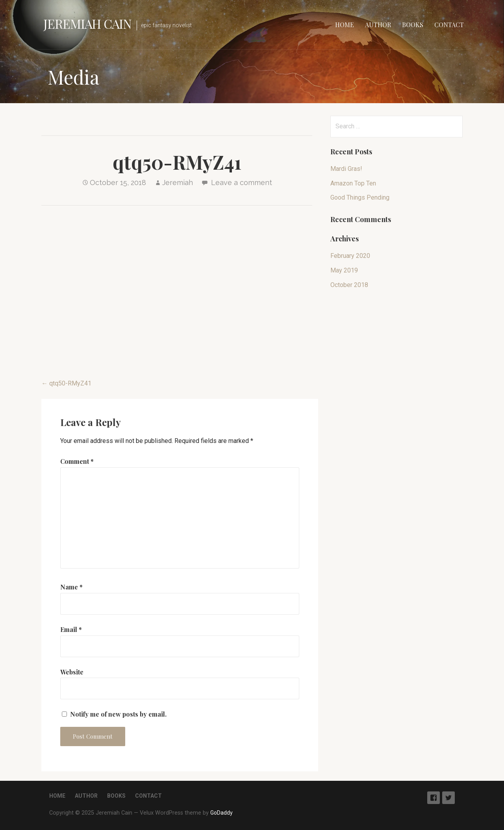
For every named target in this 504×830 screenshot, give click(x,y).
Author (378, 25)
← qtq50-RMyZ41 (66, 383)
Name (71, 587)
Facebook (434, 798)
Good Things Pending (360, 197)
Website (72, 672)
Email (71, 629)
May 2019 (344, 270)
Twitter (448, 798)
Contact (449, 25)
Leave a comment (242, 182)
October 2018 (349, 285)
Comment (77, 461)
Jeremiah (178, 182)
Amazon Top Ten (353, 183)
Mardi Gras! (346, 169)
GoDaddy (221, 813)
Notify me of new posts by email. (118, 714)
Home (345, 25)
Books (413, 25)
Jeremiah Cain (88, 23)
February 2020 (350, 256)
